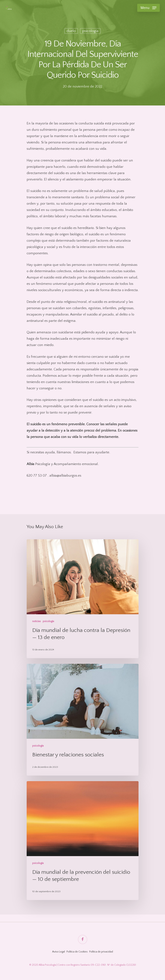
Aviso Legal (59, 952)
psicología (90, 32)
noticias (37, 621)
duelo (71, 32)
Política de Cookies (77, 952)
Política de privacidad (101, 952)
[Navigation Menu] (148, 8)
